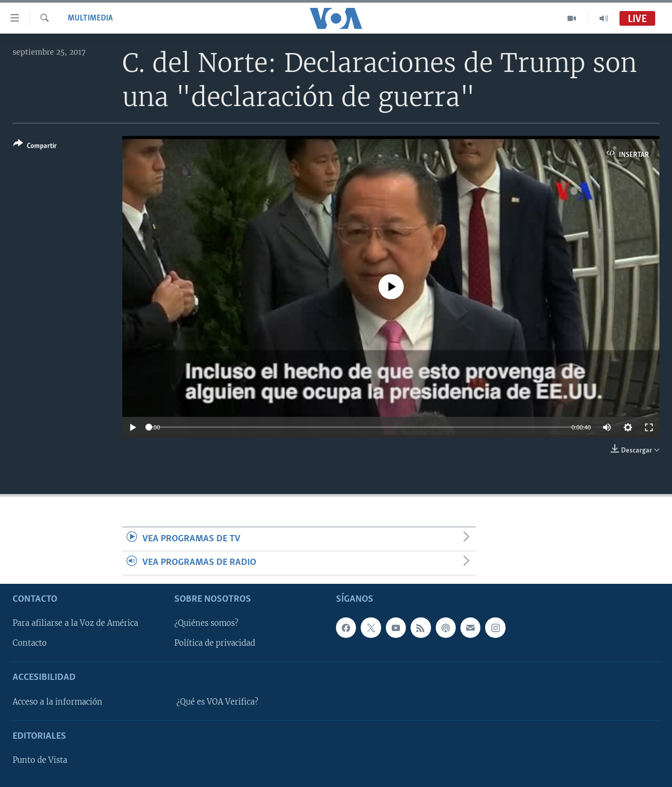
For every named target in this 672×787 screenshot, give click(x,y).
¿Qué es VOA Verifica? (217, 701)
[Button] (35, 147)
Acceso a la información (57, 701)
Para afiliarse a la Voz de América (75, 623)
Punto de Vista (40, 760)
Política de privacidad (215, 643)
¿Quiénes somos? (206, 623)
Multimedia (90, 18)
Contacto (30, 643)
